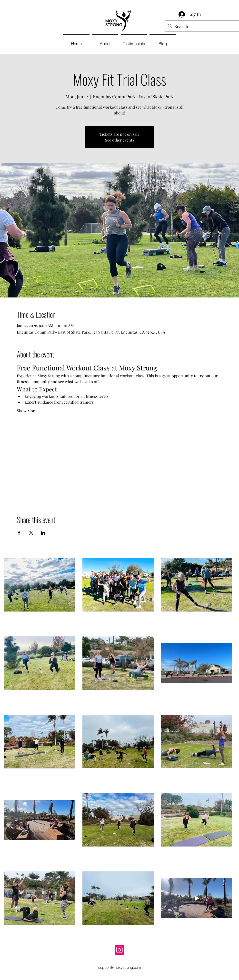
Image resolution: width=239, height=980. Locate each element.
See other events (120, 140)
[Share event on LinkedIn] (43, 533)
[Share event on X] (31, 533)
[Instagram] (119, 950)
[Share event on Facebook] (19, 533)
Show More (27, 411)
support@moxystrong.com (120, 967)
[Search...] (202, 27)
